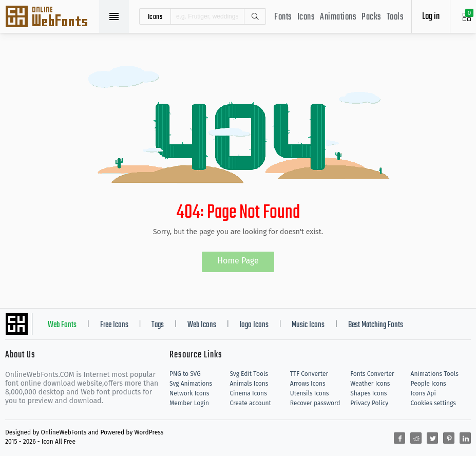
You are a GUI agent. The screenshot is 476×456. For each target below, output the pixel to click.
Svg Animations (191, 384)
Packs (372, 17)
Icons (306, 17)
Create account (250, 403)
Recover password (315, 403)
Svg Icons (51, 17)
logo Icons (254, 325)
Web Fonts (62, 325)
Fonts (283, 17)
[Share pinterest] (449, 438)
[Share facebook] (399, 438)
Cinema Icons (248, 393)
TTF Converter (309, 374)
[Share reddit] (416, 438)
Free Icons (114, 325)
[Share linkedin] (465, 438)
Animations (338, 17)
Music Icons (308, 325)
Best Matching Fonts (376, 325)
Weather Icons (370, 384)
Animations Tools (435, 374)
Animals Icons (249, 384)
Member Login (189, 403)
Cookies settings (433, 403)
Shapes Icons (368, 393)
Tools (395, 17)
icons (155, 16)
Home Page (238, 261)
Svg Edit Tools (249, 374)
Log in (431, 17)
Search (255, 16)
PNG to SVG (185, 374)
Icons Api (423, 393)
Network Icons (189, 393)
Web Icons (202, 325)
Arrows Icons (308, 384)
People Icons (429, 384)
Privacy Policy (369, 403)
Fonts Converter (372, 374)
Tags (158, 325)
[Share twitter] (432, 438)
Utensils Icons (310, 393)
